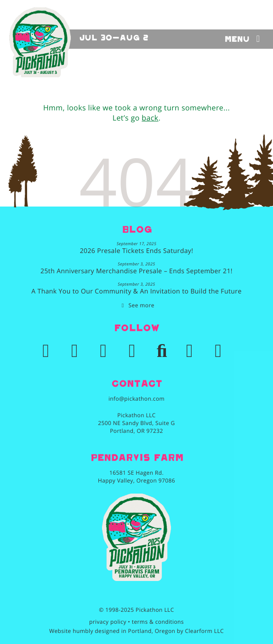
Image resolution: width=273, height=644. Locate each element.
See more (142, 305)
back (150, 118)
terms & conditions (158, 622)
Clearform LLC (204, 631)
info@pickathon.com (136, 399)
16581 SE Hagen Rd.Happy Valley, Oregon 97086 (136, 477)
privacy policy (108, 622)
